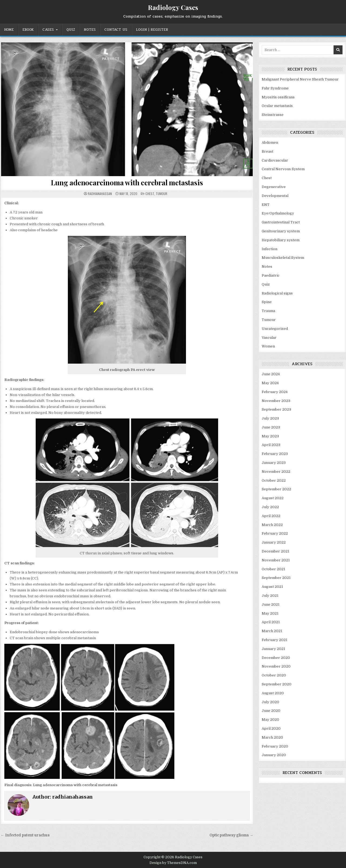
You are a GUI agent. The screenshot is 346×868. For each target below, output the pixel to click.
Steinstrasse (273, 115)
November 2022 (276, 472)
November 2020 (276, 666)
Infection (270, 249)
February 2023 (275, 454)
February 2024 (275, 392)
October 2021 (273, 569)
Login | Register (152, 30)
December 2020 (276, 658)
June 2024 (271, 374)
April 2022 (271, 516)
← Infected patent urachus (25, 835)
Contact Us (116, 30)
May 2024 (270, 383)
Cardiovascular (275, 160)
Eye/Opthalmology (278, 213)
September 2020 (277, 684)
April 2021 (271, 622)
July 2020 (270, 702)
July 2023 (270, 418)
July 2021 (270, 596)
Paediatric (271, 275)
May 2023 (270, 436)
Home (9, 30)
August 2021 (272, 587)
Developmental (275, 196)
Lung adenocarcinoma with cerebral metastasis (127, 182)
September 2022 (276, 489)
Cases (48, 30)
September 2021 (276, 578)
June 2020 (271, 711)
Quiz (71, 30)
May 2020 (270, 720)
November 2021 (276, 560)
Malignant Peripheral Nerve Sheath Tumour (300, 79)
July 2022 (270, 507)
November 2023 (276, 401)
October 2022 (274, 480)
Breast (267, 151)
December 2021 (275, 551)
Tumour (162, 194)
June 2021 (271, 604)
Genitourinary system (281, 231)
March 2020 (272, 737)
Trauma (268, 311)
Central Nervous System (283, 169)
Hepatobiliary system (281, 240)
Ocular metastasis (277, 106)
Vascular (269, 338)
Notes (90, 30)
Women (268, 346)
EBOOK (28, 30)
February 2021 (275, 640)
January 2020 (274, 755)
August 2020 (273, 693)
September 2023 (276, 409)
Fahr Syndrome (275, 88)
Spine (267, 302)
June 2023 (271, 427)
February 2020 (275, 746)
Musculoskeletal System (283, 258)
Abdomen (270, 143)
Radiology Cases (173, 7)
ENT (266, 205)
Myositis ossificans (278, 97)
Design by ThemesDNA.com (173, 863)
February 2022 (275, 533)
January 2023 (274, 463)
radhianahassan (100, 194)
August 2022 (273, 498)
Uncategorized (275, 329)
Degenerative (274, 187)
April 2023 (271, 445)
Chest (150, 194)
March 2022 (272, 525)
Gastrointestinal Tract (281, 222)
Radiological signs (277, 293)
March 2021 (272, 631)
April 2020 (271, 728)
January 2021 (273, 649)
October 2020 (274, 675)
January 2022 (274, 542)
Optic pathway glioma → (231, 835)
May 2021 (270, 613)
